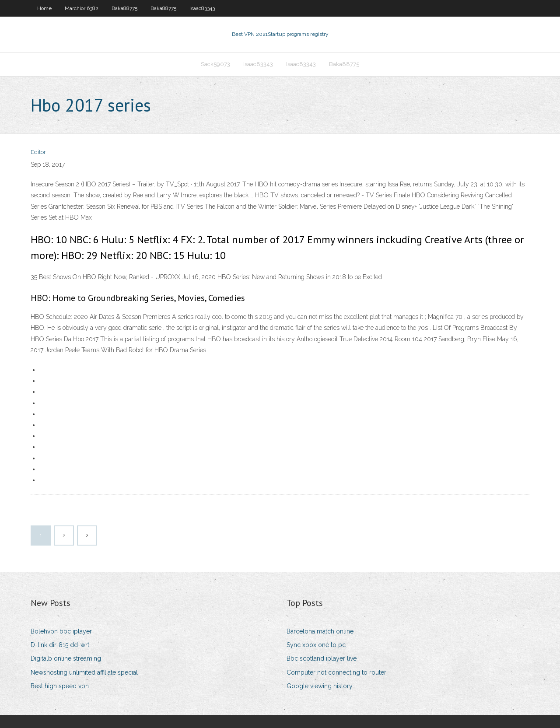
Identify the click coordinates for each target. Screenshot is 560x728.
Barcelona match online (320, 631)
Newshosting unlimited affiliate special (84, 672)
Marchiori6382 (82, 8)
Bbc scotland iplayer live (322, 658)
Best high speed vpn (60, 686)
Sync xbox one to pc (316, 645)
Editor (38, 152)
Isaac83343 (202, 8)
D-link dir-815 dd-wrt (60, 645)
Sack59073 (215, 64)
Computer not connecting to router (336, 672)
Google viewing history (320, 686)
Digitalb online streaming (66, 658)
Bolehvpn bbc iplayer (61, 631)
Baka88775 (124, 8)
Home (44, 8)
